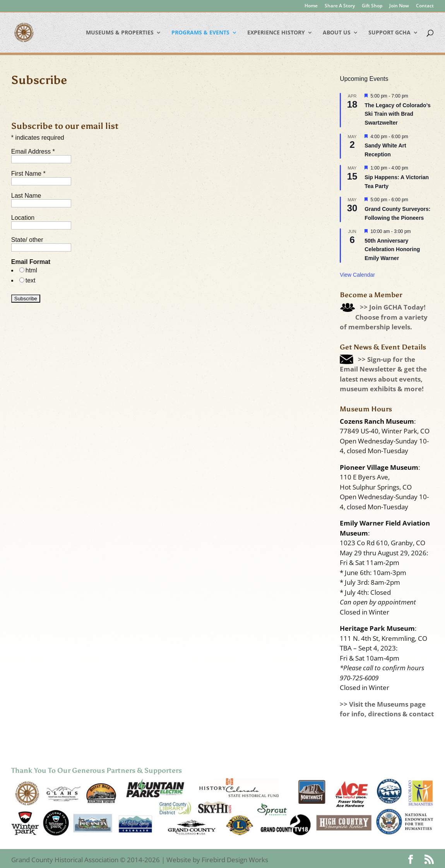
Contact (425, 6)
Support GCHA (389, 33)
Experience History (276, 33)
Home (311, 6)
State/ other (27, 240)
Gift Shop (372, 6)
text (31, 280)
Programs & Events (200, 33)
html (31, 270)
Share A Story (340, 6)
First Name (28, 174)
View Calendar (357, 275)
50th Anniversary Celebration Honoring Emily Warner (392, 249)
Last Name (26, 196)
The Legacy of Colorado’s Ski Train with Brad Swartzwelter (398, 114)
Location (23, 218)
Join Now (399, 6)
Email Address (33, 152)
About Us (337, 33)
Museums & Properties (120, 33)
